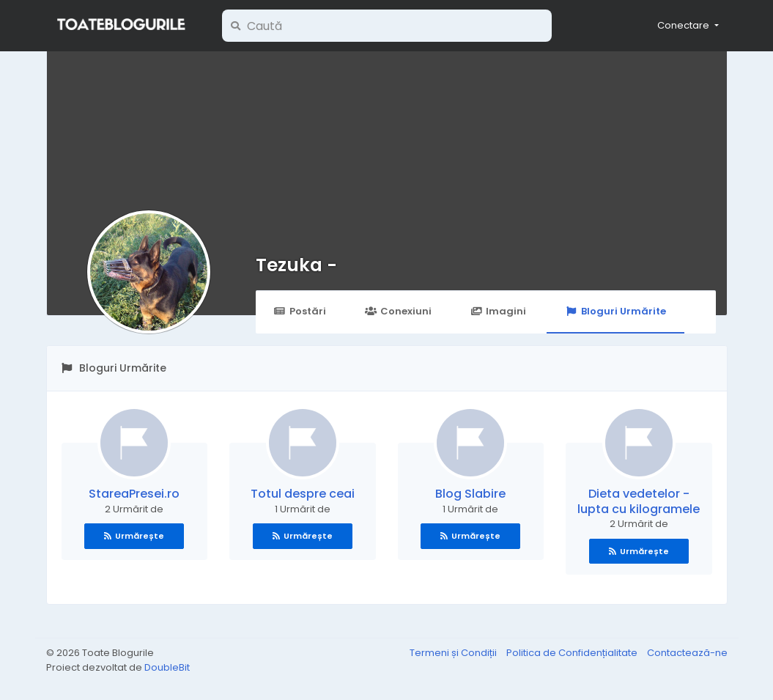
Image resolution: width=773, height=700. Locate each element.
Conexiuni (398, 311)
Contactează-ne (687, 653)
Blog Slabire (470, 494)
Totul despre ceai (303, 494)
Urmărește (134, 536)
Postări (300, 311)
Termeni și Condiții (454, 653)
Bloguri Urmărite (615, 311)
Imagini (498, 311)
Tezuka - (296, 265)
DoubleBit (167, 667)
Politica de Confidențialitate (573, 653)
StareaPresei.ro (134, 494)
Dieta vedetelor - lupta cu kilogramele (639, 501)
